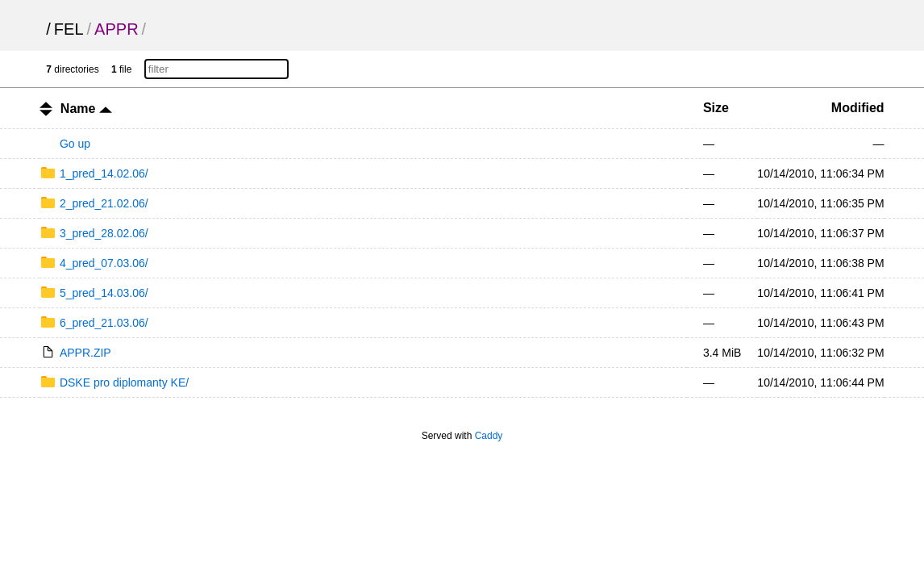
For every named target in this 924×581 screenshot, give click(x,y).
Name (86, 109)
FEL (69, 29)
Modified (858, 108)
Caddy (489, 436)
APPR (116, 29)
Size (716, 108)
